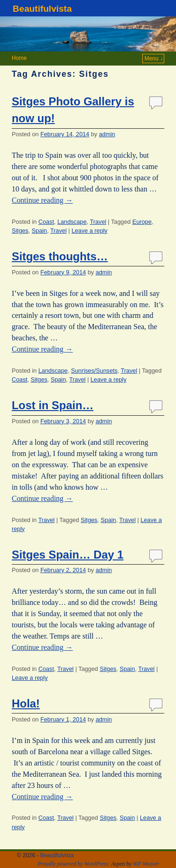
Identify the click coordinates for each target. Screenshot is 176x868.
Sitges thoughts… (60, 256)
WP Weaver (146, 864)
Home (19, 58)
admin (107, 134)
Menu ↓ (154, 59)
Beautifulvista (42, 9)
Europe (142, 222)
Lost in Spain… (53, 405)
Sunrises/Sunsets (94, 371)
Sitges (20, 231)
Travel (98, 222)
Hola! (26, 703)
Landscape (72, 222)
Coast (46, 222)
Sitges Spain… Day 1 (68, 555)
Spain (40, 231)
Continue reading (42, 200)
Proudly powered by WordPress (73, 864)
